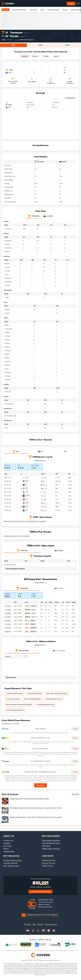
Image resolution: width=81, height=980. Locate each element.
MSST (27, 503)
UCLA (27, 477)
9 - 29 (44, 499)
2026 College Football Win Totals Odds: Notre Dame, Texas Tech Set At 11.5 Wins (36, 808)
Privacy (40, 924)
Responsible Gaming (51, 849)
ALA (27, 499)
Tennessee (16, 32)
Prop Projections (53, 10)
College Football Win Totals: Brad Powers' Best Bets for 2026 (29, 799)
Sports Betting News (51, 843)
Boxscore (25, 56)
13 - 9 (44, 510)
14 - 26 (44, 507)
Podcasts (46, 846)
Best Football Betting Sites (33, 699)
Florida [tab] (48, 216)
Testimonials (9, 851)
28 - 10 (45, 485)
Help (34, 924)
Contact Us (8, 841)
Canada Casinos (10, 863)
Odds (42, 10)
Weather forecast (27, 40)
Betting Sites (11, 856)
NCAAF (6, 10)
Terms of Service (51, 924)
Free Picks (33, 10)
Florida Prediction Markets (15, 710)
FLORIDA (59, 551)
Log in (71, 4)
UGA (27, 506)
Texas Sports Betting (13, 699)
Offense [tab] (22, 651)
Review (75, 729)
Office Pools (48, 866)
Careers (7, 843)
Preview (46, 56)
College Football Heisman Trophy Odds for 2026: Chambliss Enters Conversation (36, 817)
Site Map (27, 924)
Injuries (56, 56)
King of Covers (49, 863)
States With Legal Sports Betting (56, 693)
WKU (27, 481)
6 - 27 (44, 496)
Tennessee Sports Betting (14, 693)
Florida (14, 36)
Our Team (8, 846)
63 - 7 (44, 481)
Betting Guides (51, 836)
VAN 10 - (30, 620)
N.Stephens (8, 613)
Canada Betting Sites (12, 860)
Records (35, 56)
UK (26, 484)
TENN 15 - (31, 606)
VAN (27, 488)
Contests (48, 856)
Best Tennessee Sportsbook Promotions (19, 705)
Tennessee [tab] (34, 216)
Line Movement (70, 98)
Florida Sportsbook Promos (46, 705)
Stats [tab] (13, 45)
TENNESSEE (22, 551)
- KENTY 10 (31, 617)
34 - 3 (44, 503)
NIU (26, 510)
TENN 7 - (31, 628)
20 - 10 (45, 488)
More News (76, 794)
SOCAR (27, 495)
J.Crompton (8, 606)
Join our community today (40, 892)
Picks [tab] (40, 45)
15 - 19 (44, 478)
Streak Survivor (49, 860)
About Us (9, 836)
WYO (27, 492)
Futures (65, 10)
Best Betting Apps (11, 866)
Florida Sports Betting (34, 693)
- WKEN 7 (30, 610)
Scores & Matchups (19, 10)
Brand (6, 849)
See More (41, 785)
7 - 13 (44, 492)
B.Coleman (8, 620)
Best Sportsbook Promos (54, 699)
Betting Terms (41, 461)
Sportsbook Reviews (51, 841)
